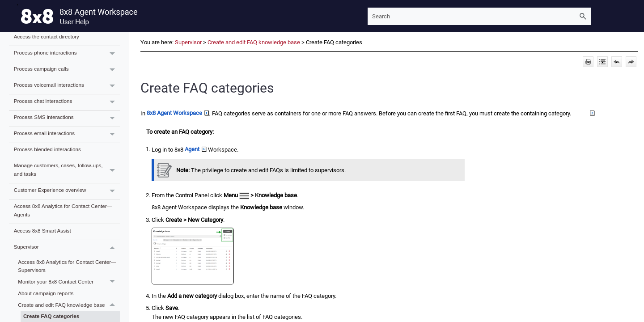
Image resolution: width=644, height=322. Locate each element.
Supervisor (67, 248)
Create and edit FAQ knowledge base (69, 305)
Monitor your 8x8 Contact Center (69, 282)
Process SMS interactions (67, 119)
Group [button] (584, 113)
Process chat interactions (67, 102)
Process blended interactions (47, 149)
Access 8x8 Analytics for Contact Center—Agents (63, 210)
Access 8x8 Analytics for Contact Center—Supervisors (67, 266)
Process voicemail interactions (67, 86)
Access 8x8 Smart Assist (42, 231)
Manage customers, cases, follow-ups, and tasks (67, 171)
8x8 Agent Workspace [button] (178, 113)
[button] (583, 16)
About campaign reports (46, 293)
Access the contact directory (47, 36)
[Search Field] (479, 16)
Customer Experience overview (67, 191)
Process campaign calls (67, 70)
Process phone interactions (67, 54)
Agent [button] (196, 149)
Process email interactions (67, 135)
